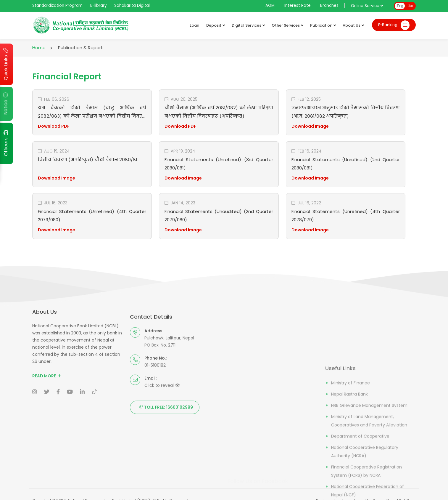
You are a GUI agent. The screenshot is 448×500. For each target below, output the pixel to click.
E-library (99, 5)
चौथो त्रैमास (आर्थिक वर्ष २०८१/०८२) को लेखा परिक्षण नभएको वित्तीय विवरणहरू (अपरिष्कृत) (219, 112)
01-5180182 (155, 481)
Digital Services (248, 25)
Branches (329, 5)
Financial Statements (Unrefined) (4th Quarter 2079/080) (92, 215)
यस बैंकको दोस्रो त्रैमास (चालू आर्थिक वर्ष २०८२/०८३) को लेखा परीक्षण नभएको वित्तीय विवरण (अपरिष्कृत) (92, 112)
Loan (194, 25)
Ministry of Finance (350, 481)
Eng (400, 6)
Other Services (287, 25)
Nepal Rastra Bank (349, 493)
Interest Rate (298, 5)
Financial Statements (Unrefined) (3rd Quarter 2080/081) (219, 163)
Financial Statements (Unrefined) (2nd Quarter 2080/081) (346, 163)
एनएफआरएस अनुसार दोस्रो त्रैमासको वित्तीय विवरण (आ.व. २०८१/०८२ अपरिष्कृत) (346, 112)
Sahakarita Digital (132, 5)
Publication (323, 25)
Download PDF (54, 126)
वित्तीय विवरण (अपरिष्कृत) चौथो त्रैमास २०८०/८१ (87, 160)
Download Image (310, 126)
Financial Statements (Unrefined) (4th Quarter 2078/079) (346, 215)
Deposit (215, 25)
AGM (270, 5)
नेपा (410, 6)
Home (39, 48)
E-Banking (394, 25)
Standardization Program (57, 5)
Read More (47, 430)
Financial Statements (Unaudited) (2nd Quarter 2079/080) (219, 215)
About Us (353, 25)
